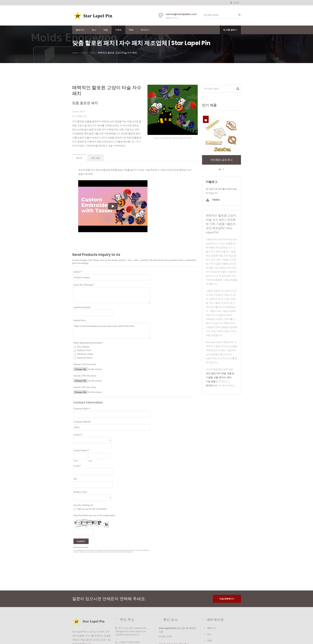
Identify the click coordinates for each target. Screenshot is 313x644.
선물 (216, 377)
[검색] (239, 15)
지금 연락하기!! (227, 599)
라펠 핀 (231, 373)
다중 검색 (230, 30)
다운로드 (213, 200)
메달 (224, 373)
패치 (229, 377)
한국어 (237, 3)
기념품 (209, 377)
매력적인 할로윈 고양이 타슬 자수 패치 (117, 53)
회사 (94, 30)
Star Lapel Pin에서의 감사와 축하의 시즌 (177, 630)
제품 (106, 30)
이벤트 (118, 30)
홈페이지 (80, 30)
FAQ (131, 30)
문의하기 (145, 30)
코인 (208, 373)
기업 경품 (211, 381)
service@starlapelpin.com (181, 14)
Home (84, 53)
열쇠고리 (216, 373)
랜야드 (223, 377)
